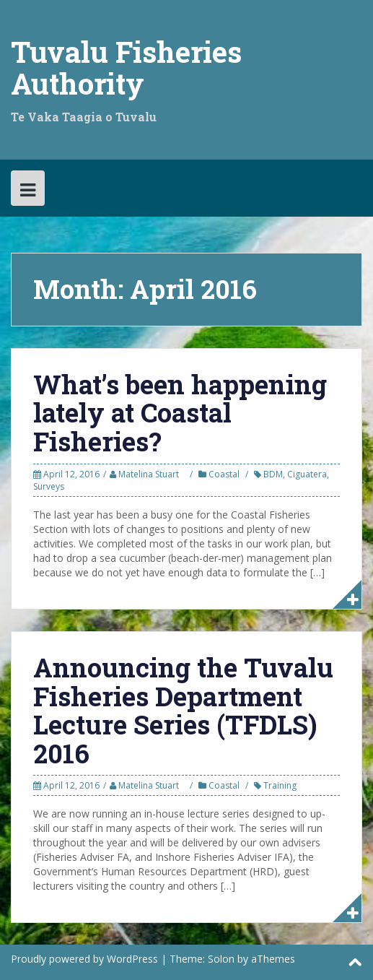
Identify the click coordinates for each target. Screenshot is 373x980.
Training (280, 785)
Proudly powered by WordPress (84, 959)
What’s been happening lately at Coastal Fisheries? (180, 413)
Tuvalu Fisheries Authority (126, 68)
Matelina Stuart (149, 474)
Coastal (224, 474)
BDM (273, 474)
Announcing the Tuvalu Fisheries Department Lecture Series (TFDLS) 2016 (183, 710)
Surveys (49, 486)
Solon (221, 959)
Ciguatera (307, 474)
